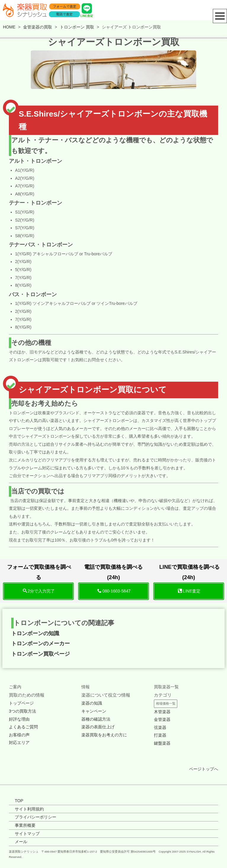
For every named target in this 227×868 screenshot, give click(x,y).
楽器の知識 (92, 703)
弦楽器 (160, 727)
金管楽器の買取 (38, 27)
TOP (19, 801)
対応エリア (19, 743)
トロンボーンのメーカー (41, 644)
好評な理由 (19, 719)
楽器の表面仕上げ (98, 727)
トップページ (21, 703)
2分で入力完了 (39, 591)
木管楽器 (162, 712)
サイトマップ (27, 834)
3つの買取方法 (22, 711)
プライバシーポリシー (36, 817)
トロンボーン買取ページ (41, 654)
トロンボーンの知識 (35, 633)
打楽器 (160, 735)
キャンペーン (94, 711)
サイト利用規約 (29, 809)
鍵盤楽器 (162, 743)
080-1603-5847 (114, 591)
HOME (9, 27)
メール (21, 842)
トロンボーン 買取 (77, 27)
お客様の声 (19, 735)
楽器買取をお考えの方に (104, 735)
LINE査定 (189, 591)
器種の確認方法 (96, 719)
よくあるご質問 (23, 727)
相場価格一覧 (166, 703)
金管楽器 (162, 719)
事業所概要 (25, 825)
